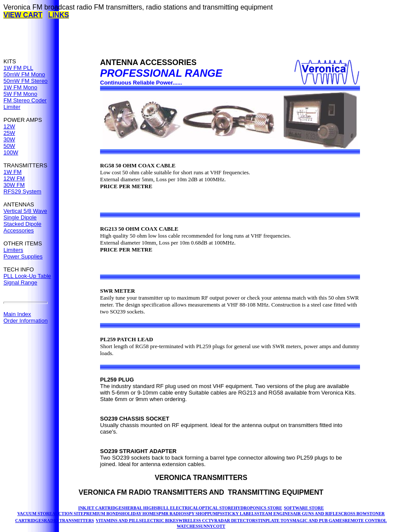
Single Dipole (20, 217)
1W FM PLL (18, 68)
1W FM (13, 172)
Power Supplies (23, 256)
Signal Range (20, 282)
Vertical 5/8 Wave (25, 211)
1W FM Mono (20, 87)
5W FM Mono (20, 94)
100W (11, 152)
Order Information (26, 321)
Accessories (19, 230)
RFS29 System (22, 191)
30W (9, 139)
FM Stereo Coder (25, 100)
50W (9, 146)
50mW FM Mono (24, 74)
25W (9, 133)
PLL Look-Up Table (27, 276)
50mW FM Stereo (26, 81)
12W (9, 126)
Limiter (12, 107)
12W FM (14, 178)
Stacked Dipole (22, 224)
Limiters (13, 250)
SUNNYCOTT (212, 526)
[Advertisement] (161, 39)
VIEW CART (23, 15)
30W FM (14, 185)
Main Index (17, 314)
